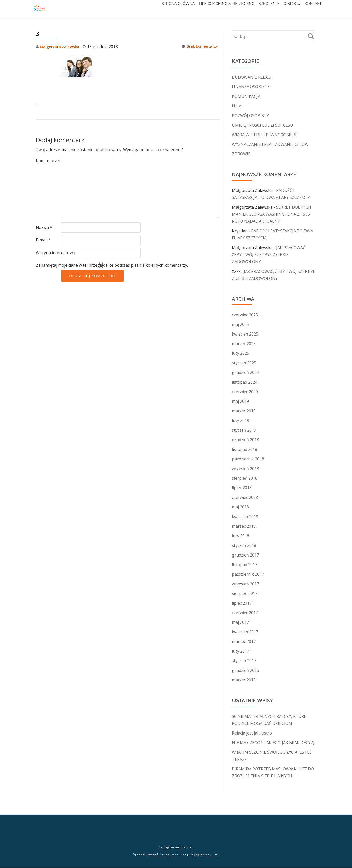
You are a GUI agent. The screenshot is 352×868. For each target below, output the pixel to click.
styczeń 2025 (244, 363)
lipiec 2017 (242, 603)
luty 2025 (241, 353)
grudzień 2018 (245, 440)
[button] (74, 66)
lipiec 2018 (242, 488)
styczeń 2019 (244, 430)
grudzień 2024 (245, 372)
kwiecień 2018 (245, 517)
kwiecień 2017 (245, 632)
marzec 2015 (244, 680)
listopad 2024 (245, 382)
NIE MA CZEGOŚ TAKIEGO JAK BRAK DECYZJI (274, 743)
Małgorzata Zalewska (61, 47)
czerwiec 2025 (245, 315)
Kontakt (311, 9)
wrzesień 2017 (245, 584)
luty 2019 (241, 420)
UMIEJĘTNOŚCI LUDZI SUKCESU (263, 125)
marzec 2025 (244, 344)
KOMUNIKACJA (246, 96)
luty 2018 (241, 536)
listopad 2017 (245, 565)
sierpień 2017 (245, 593)
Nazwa (44, 227)
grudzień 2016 (245, 670)
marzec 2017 (244, 641)
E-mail (43, 240)
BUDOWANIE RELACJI (252, 77)
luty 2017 (241, 651)
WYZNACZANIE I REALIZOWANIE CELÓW (270, 144)
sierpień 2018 (245, 478)
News (237, 106)
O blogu (284, 9)
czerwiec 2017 (245, 613)
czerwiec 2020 (245, 392)
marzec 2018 (244, 526)
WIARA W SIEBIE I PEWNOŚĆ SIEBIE (265, 135)
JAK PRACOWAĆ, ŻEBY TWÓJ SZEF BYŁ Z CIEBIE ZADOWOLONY (269, 255)
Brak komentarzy (199, 46)
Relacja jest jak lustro (252, 733)
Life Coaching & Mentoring (209, 9)
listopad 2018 (245, 449)
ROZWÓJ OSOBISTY (250, 116)
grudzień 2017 (245, 555)
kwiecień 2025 (245, 334)
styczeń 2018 (244, 545)
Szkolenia (256, 9)
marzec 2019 (244, 411)
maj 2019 (240, 401)
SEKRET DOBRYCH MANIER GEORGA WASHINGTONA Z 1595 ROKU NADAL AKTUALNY (272, 214)
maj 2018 (240, 507)
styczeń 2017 (244, 661)
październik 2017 (248, 574)
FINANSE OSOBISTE (251, 87)
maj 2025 (240, 324)
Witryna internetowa (55, 253)
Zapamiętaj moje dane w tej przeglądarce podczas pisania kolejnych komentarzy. (112, 265)
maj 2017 (240, 622)
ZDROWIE (241, 154)
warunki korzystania (163, 854)
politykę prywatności (203, 854)
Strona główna (156, 9)
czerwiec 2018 (245, 497)
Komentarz (48, 161)
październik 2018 (248, 459)
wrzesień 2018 (245, 469)
